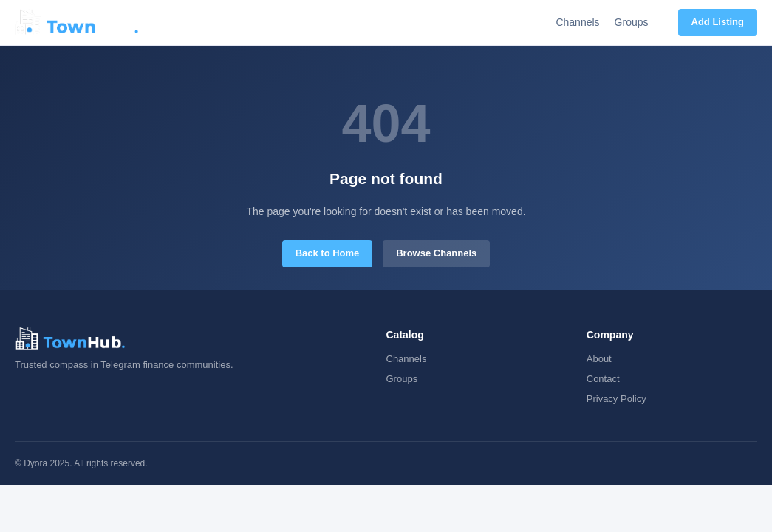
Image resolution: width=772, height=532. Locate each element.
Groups (632, 22)
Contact (603, 379)
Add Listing (718, 22)
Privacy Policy (616, 399)
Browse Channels (436, 253)
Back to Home (328, 253)
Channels (577, 22)
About (599, 359)
